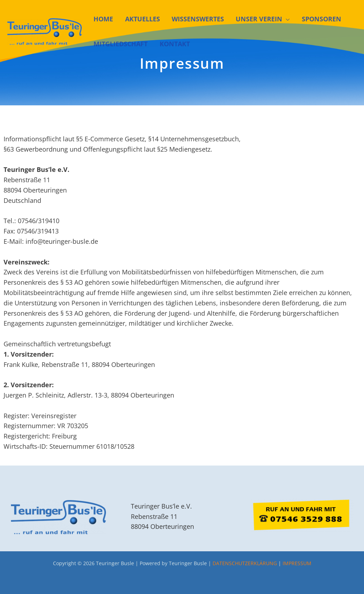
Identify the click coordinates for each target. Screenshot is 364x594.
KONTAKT (165, 44)
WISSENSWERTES (184, 19)
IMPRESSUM (297, 563)
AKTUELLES (133, 19)
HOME (99, 19)
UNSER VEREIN (240, 19)
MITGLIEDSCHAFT (116, 44)
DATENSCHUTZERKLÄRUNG (245, 563)
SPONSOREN (298, 19)
